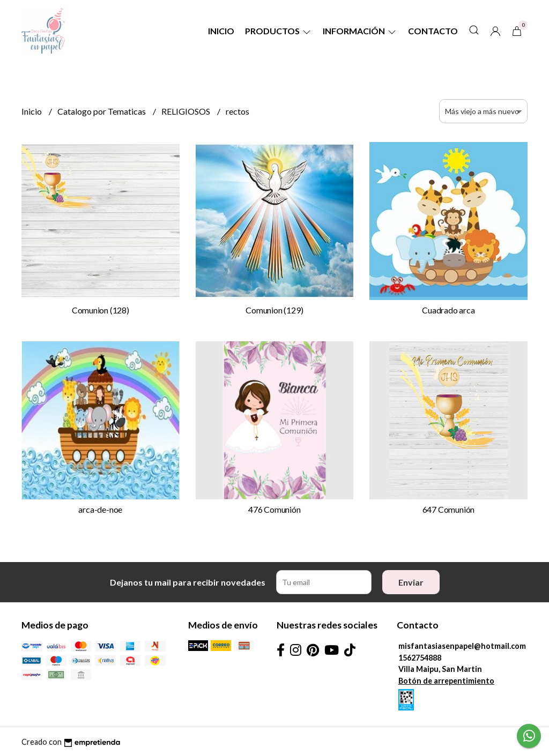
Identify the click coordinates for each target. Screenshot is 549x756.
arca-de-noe (100, 509)
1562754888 (420, 658)
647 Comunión (448, 509)
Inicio (221, 31)
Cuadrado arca (448, 310)
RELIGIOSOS (187, 111)
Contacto (433, 31)
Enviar (411, 582)
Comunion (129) (274, 310)
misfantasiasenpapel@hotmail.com (462, 646)
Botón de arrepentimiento (446, 681)
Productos (279, 31)
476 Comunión (274, 509)
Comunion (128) (101, 310)
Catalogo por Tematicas (102, 111)
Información (360, 31)
